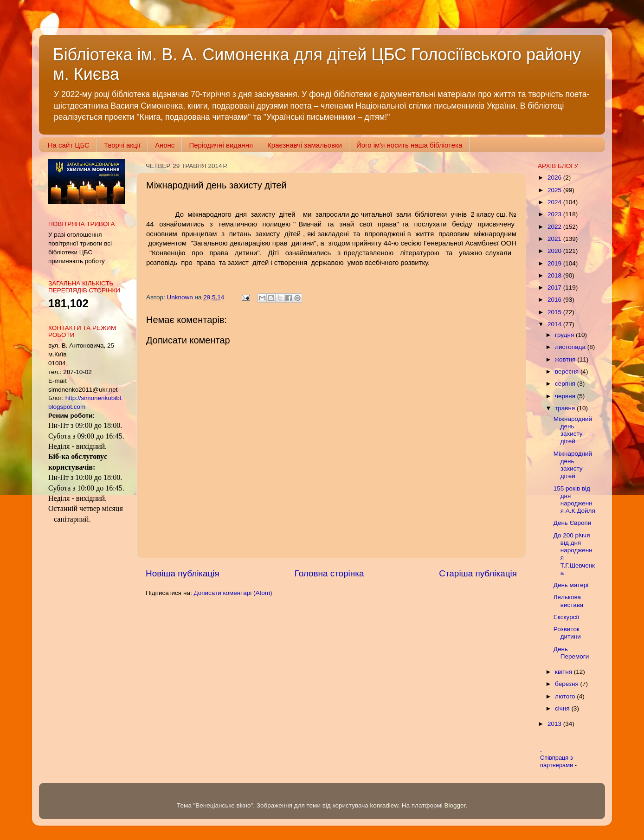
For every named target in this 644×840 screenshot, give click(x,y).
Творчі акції (122, 145)
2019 (555, 263)
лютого (566, 696)
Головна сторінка (329, 573)
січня (563, 708)
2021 (555, 239)
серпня (566, 384)
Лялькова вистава (569, 601)
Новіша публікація (183, 573)
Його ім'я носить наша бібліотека (409, 145)
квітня (564, 672)
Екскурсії (566, 617)
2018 (555, 275)
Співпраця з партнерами (557, 762)
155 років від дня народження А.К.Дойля (574, 500)
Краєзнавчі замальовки (305, 145)
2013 (555, 724)
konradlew (384, 805)
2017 (555, 288)
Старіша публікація (478, 573)
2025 (555, 190)
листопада (571, 347)
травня (566, 408)
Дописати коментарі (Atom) (233, 593)
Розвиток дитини (567, 633)
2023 (555, 214)
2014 (555, 324)
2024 (555, 202)
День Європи (573, 523)
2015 (555, 312)
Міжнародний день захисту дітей (573, 430)
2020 (555, 251)
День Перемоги (571, 653)
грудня (565, 335)
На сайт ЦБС (69, 145)
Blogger (455, 805)
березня (568, 684)
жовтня (566, 359)
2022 (555, 227)
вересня (568, 372)
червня (566, 396)
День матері (571, 585)
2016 (555, 300)
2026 (555, 178)
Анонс (165, 145)
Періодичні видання (221, 145)
